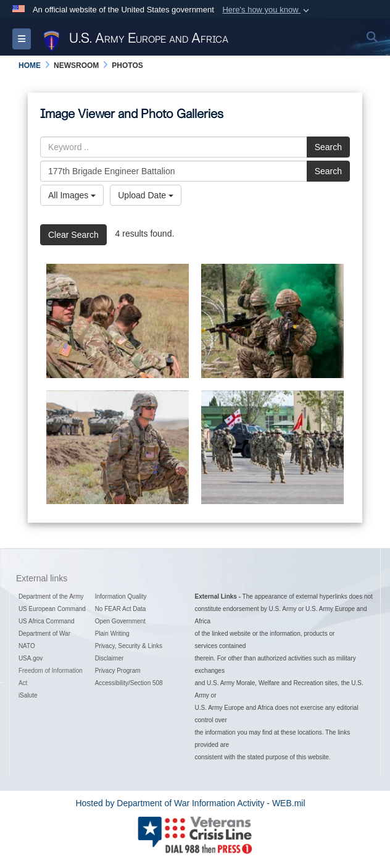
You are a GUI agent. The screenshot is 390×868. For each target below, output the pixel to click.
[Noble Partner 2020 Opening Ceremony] (272, 448)
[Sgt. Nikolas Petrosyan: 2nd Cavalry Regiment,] (118, 448)
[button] (267, 10)
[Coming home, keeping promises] (118, 321)
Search (328, 147)
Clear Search (73, 235)
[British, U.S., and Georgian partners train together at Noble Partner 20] (272, 321)
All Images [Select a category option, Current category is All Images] (72, 195)
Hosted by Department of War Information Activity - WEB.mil (190, 803)
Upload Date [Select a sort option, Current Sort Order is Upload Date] (146, 195)
